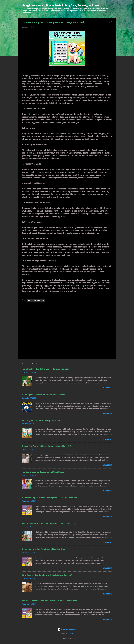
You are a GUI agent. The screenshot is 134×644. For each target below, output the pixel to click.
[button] (111, 23)
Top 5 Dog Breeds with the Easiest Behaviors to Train (46, 369)
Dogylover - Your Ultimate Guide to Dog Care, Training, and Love (61, 5)
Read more (107, 388)
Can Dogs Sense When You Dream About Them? (44, 395)
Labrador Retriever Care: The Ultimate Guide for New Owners (50, 601)
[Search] (115, 6)
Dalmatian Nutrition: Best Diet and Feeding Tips (43, 549)
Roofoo (72, 634)
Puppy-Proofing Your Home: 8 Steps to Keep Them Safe (47, 446)
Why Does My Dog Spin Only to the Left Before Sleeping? (47, 575)
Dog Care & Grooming (36, 301)
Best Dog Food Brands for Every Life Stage (41, 420)
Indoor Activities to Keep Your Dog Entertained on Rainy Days (49, 523)
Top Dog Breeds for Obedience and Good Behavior (44, 472)
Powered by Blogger (67, 630)
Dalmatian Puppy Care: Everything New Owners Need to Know (50, 498)
